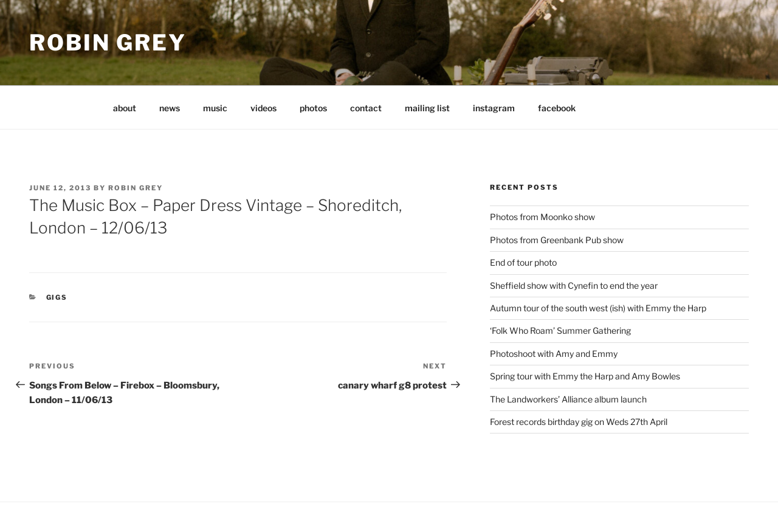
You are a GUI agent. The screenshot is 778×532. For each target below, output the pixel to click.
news (170, 108)
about (125, 108)
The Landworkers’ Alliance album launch (568, 399)
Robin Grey (108, 43)
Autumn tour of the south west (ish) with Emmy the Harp (598, 308)
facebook (557, 108)
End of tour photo (523, 262)
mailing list (427, 108)
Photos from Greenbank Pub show (557, 240)
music (215, 108)
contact (366, 108)
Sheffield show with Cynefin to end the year (574, 285)
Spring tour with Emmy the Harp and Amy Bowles (585, 376)
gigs (57, 297)
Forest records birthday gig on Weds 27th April (579, 422)
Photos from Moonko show (542, 217)
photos (313, 108)
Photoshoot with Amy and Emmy (554, 354)
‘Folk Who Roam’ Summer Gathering (560, 330)
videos (263, 108)
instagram (494, 108)
